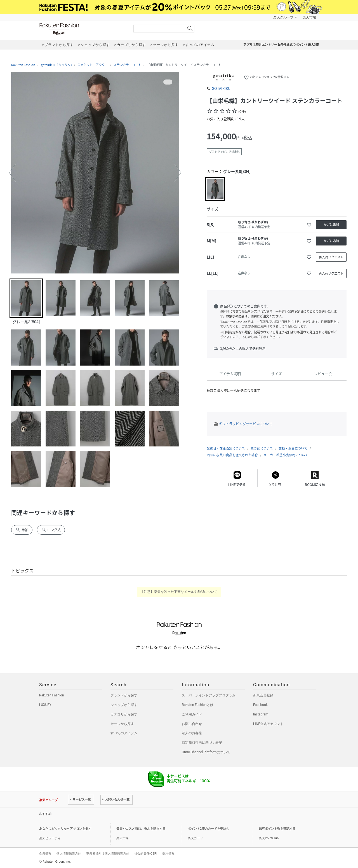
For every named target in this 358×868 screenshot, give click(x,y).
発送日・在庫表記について (226, 448)
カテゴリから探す (124, 714)
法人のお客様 (192, 733)
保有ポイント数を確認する (277, 829)
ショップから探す (124, 705)
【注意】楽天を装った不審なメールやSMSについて (179, 592)
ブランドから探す (124, 695)
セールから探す (122, 724)
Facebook (260, 705)
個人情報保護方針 (69, 853)
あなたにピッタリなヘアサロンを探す (65, 829)
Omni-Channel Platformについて (206, 752)
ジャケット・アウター (93, 65)
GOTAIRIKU (221, 88)
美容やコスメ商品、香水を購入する (141, 829)
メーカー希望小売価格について (286, 455)
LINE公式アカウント (268, 724)
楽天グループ (283, 17)
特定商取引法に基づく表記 (202, 743)
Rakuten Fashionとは (198, 705)
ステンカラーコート (127, 65)
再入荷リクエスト (331, 257)
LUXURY (45, 705)
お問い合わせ (192, 724)
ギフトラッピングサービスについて (246, 424)
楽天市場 (309, 17)
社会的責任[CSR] (146, 853)
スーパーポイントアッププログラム (209, 695)
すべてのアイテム (124, 733)
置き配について (262, 448)
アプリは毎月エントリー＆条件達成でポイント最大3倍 (281, 45)
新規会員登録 (263, 695)
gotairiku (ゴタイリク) (56, 65)
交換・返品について (293, 448)
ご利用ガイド (192, 714)
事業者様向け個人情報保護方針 (108, 853)
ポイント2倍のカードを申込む (209, 829)
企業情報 (45, 853)
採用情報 (168, 853)
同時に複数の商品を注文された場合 (232, 455)
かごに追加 (331, 225)
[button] (12, 173)
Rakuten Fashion (83, 29)
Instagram (261, 714)
